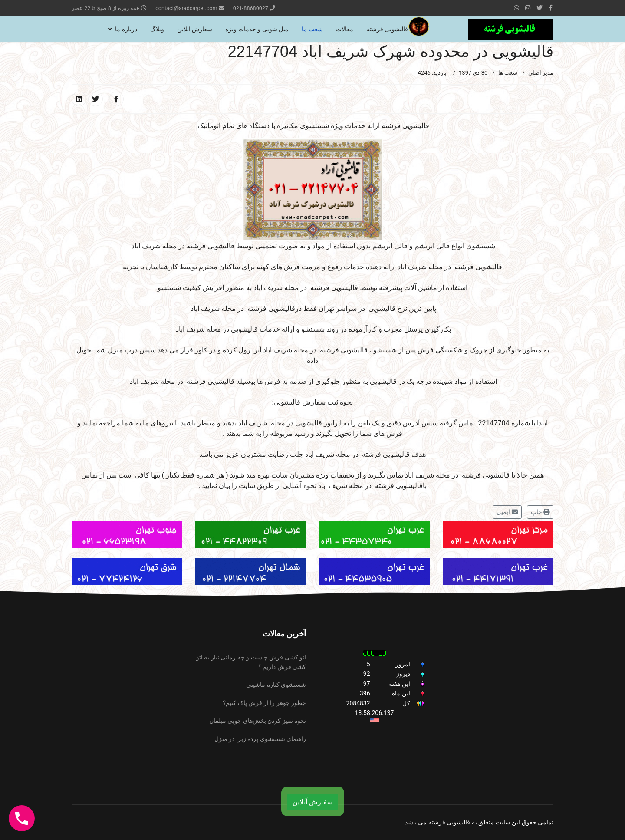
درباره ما (126, 29)
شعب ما (312, 29)
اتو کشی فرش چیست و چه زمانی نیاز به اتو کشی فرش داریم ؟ (251, 662)
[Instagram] (528, 8)
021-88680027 (251, 8)
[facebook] (551, 8)
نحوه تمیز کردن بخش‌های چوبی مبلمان (258, 721)
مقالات (345, 29)
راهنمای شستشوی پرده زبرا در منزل (260, 739)
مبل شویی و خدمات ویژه (257, 29)
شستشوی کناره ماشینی (276, 685)
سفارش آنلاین (195, 29)
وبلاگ (157, 29)
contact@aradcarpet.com (186, 8)
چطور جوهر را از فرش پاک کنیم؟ (264, 703)
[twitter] (539, 8)
